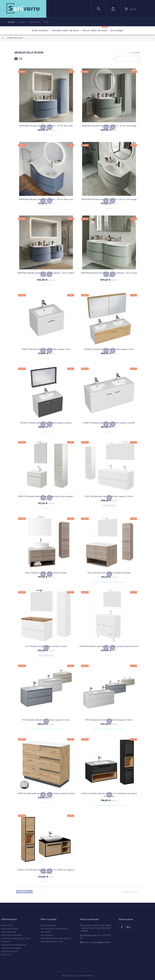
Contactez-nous (9, 932)
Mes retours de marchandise (54, 929)
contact (22, 22)
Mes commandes (48, 926)
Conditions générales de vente (16, 939)
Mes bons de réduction (52, 942)
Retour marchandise (11, 948)
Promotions (7, 926)
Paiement (5, 942)
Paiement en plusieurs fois (14, 945)
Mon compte (49, 919)
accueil (11, 22)
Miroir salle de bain (95, 29)
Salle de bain (40, 30)
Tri (113, 59)
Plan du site (7, 955)
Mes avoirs (46, 932)
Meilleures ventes (10, 929)
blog (46, 22)
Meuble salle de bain (65, 30)
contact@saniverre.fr (101, 942)
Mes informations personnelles (56, 939)
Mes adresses (47, 935)
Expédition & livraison (12, 935)
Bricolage (117, 30)
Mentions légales (9, 951)
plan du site (35, 22)
